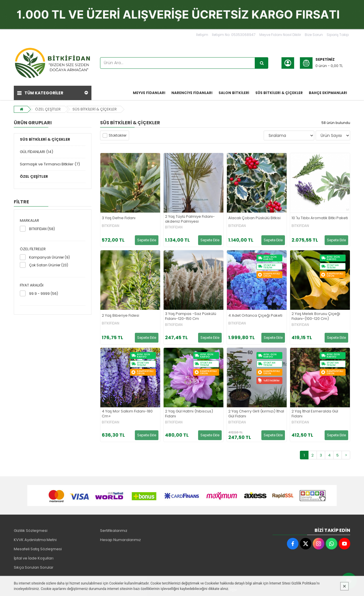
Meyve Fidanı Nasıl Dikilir (280, 35)
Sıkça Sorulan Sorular (34, 567)
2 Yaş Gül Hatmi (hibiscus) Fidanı (189, 414)
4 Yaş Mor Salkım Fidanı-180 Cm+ (127, 414)
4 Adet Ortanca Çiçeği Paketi (255, 316)
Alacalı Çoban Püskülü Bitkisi (254, 218)
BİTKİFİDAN (111, 226)
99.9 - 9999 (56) (44, 294)
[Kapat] (344, 586)
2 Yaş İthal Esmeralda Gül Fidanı (315, 414)
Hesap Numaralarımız (120, 540)
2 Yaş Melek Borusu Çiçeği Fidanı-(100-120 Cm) (316, 316)
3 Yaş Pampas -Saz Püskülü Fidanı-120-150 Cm (191, 316)
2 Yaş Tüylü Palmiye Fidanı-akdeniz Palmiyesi (190, 219)
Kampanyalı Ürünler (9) (49, 257)
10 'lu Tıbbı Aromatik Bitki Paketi (320, 218)
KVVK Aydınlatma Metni (35, 540)
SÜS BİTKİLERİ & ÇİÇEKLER (95, 109)
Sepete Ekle (147, 240)
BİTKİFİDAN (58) (42, 229)
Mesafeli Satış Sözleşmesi (38, 549)
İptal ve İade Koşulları (34, 558)
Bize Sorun (314, 35)
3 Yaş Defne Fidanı (119, 218)
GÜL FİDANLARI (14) (37, 152)
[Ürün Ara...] (262, 63)
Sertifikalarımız (114, 531)
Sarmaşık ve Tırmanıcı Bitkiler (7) (50, 164)
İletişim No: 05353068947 (234, 35)
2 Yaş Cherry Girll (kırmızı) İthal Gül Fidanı (256, 414)
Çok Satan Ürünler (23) (49, 265)
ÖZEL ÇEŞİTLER (48, 109)
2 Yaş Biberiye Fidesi (120, 316)
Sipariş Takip (338, 35)
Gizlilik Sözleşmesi (31, 531)
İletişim (202, 35)
